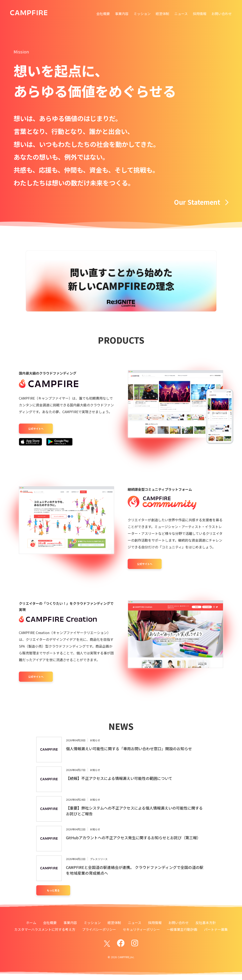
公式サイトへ (36, 429)
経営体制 (162, 14)
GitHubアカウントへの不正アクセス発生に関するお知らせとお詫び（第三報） (133, 838)
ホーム (31, 923)
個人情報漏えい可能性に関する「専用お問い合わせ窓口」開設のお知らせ (129, 749)
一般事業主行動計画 (182, 929)
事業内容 (122, 14)
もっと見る (53, 890)
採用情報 (200, 14)
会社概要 (103, 14)
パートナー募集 (216, 929)
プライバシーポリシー (99, 929)
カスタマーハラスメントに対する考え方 (45, 929)
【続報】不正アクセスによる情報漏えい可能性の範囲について (119, 778)
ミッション (142, 14)
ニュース (181, 14)
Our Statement (201, 202)
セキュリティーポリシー (141, 929)
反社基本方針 (206, 923)
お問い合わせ (222, 14)
